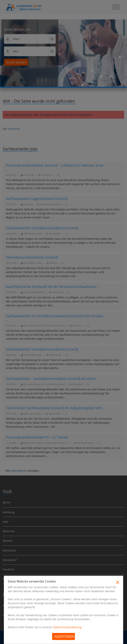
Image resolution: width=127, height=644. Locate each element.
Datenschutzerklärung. (68, 627)
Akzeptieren (64, 636)
